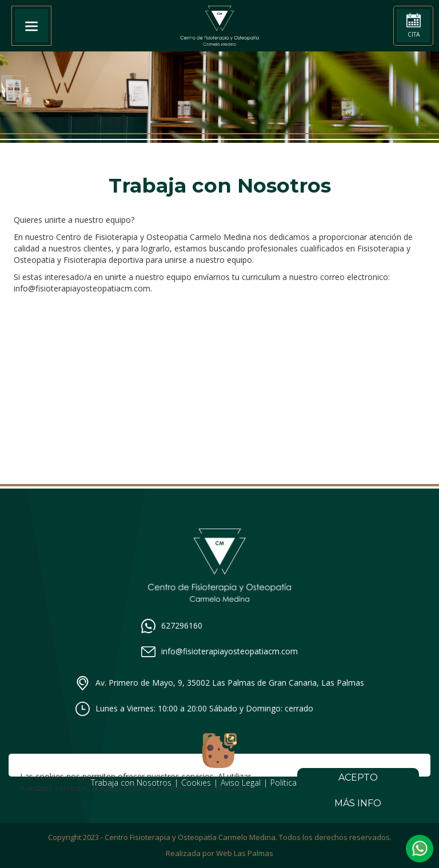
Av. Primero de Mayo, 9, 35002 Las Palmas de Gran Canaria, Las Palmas (220, 683)
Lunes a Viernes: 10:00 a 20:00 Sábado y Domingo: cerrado (194, 709)
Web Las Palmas (245, 853)
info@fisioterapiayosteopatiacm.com (219, 652)
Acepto (358, 777)
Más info (358, 803)
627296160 (172, 626)
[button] (420, 849)
